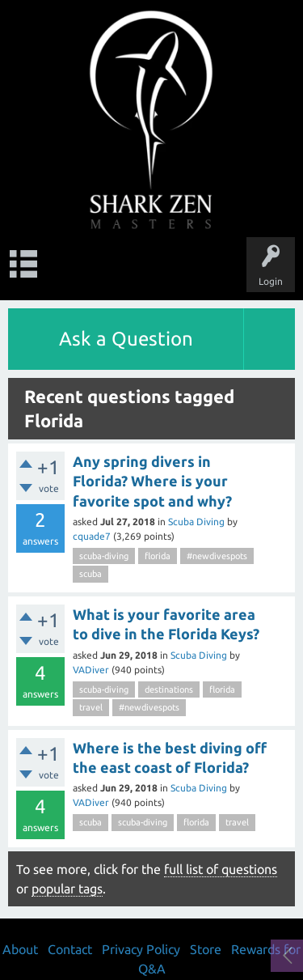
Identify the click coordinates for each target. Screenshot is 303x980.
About (20, 949)
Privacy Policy (141, 949)
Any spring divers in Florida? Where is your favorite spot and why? (152, 481)
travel (91, 707)
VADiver (91, 670)
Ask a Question (126, 339)
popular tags (67, 889)
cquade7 (92, 536)
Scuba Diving (196, 522)
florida (158, 556)
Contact (70, 949)
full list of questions (221, 869)
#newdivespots (217, 556)
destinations (169, 689)
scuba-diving (104, 556)
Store (206, 949)
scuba (90, 574)
